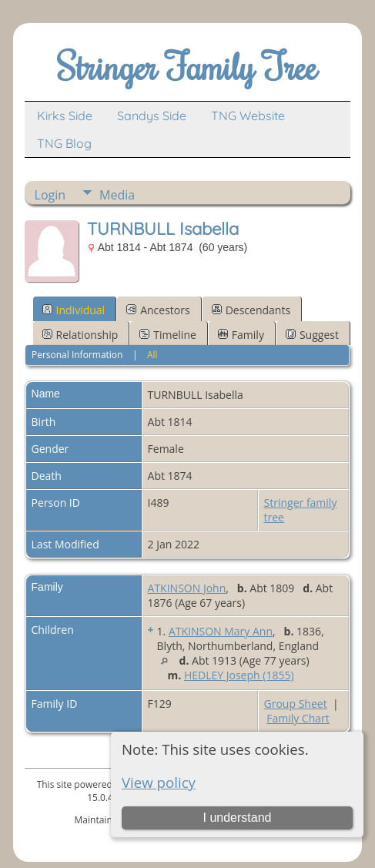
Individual (74, 310)
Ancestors (158, 310)
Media (117, 195)
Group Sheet (296, 704)
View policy (159, 782)
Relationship (80, 335)
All (152, 355)
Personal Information (77, 355)
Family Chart (298, 718)
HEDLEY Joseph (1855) (239, 675)
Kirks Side (65, 116)
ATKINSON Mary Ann (221, 631)
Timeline (168, 335)
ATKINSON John (187, 588)
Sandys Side (152, 116)
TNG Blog (64, 143)
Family (241, 335)
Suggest (312, 335)
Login (50, 195)
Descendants (251, 310)
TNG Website (248, 116)
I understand (238, 818)
